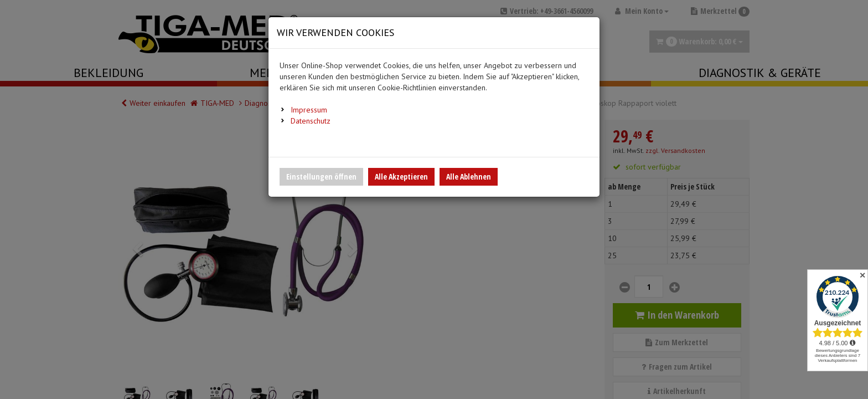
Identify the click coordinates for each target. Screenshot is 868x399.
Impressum (309, 110)
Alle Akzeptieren (401, 177)
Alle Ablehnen (469, 177)
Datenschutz (311, 121)
